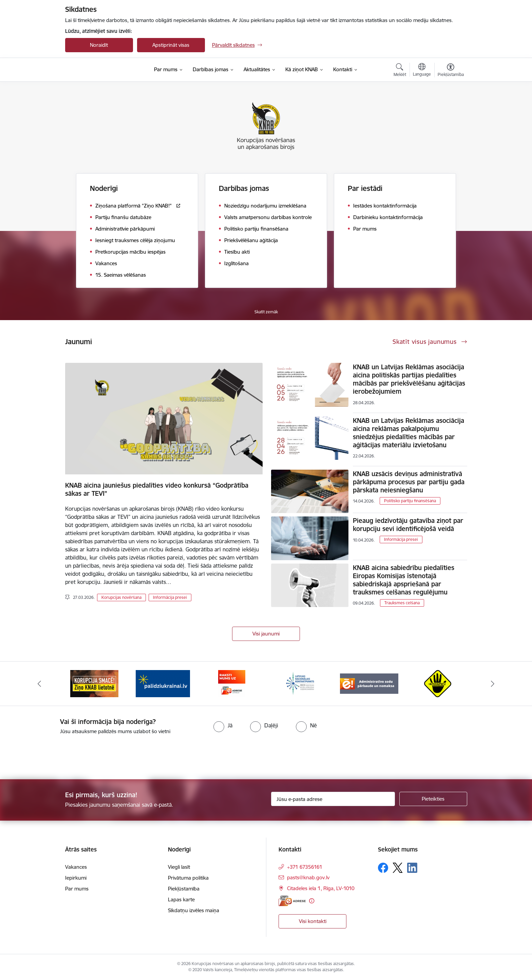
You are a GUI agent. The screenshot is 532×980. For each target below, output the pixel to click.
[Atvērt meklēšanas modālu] (400, 71)
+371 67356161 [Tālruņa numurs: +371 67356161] (305, 867)
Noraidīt (99, 45)
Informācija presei (170, 597)
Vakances (76, 867)
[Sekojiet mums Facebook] (383, 868)
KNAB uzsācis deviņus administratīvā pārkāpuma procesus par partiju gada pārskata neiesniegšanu (409, 482)
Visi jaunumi (266, 634)
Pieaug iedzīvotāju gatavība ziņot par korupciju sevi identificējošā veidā (408, 525)
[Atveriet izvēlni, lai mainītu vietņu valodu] (422, 71)
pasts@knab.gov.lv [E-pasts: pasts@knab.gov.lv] (308, 877)
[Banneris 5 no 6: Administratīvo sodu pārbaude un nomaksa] (369, 683)
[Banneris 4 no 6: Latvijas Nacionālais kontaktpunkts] (300, 683)
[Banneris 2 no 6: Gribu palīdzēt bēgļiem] (163, 683)
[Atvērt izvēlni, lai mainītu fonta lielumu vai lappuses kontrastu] (451, 71)
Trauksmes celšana (402, 603)
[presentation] (57, 754)
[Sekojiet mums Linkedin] (412, 868)
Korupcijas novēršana (121, 597)
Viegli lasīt (179, 867)
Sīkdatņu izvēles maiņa (194, 910)
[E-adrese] (292, 901)
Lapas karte (181, 899)
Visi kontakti (313, 921)
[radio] (223, 725)
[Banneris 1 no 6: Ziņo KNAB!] (94, 683)
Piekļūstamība (184, 889)
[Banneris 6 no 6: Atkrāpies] (438, 683)
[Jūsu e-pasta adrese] (333, 799)
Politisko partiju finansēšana (410, 501)
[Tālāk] (493, 684)
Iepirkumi (76, 878)
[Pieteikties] (433, 799)
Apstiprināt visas (171, 45)
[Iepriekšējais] (39, 684)
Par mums (77, 889)
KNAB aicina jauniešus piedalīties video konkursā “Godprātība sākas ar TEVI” (157, 489)
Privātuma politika (188, 878)
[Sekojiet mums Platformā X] (398, 868)
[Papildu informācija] (312, 901)
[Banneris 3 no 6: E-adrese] (232, 683)
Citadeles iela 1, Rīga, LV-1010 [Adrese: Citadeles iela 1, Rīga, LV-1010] (321, 888)
